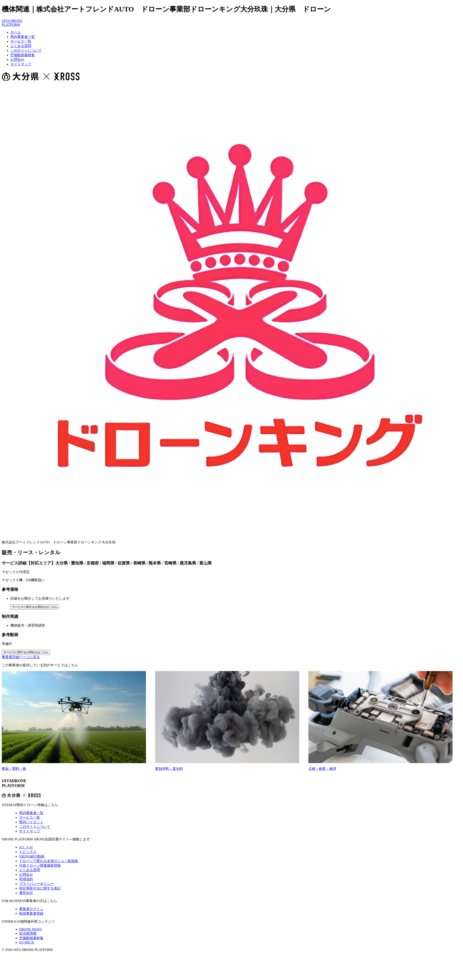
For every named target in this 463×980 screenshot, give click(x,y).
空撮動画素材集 (23, 55)
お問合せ (17, 60)
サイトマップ (21, 64)
